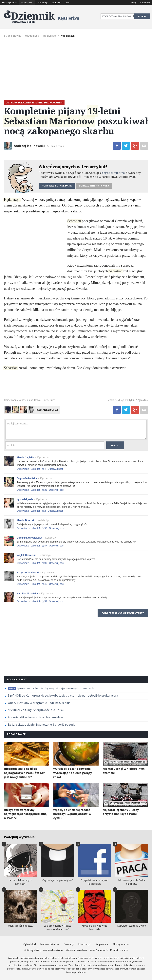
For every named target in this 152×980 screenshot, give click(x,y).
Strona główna (9, 2)
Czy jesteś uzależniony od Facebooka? (95, 865)
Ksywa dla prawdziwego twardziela (95, 910)
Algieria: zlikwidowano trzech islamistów (36, 717)
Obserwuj (55, 469)
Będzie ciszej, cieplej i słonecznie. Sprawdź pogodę (42, 724)
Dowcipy (69, 944)
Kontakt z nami (119, 950)
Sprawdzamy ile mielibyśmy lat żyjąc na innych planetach (51, 688)
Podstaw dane (57, 186)
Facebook (145, 2)
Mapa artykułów (50, 944)
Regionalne (50, 36)
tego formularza (113, 173)
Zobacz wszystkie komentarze (123, 613)
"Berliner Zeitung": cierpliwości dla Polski (36, 710)
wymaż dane (79, 972)
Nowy (133, 2)
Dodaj (115, 445)
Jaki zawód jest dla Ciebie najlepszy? (132, 865)
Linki (67, 2)
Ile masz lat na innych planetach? (20, 865)
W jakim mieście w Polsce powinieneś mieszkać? (57, 910)
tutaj (37, 962)
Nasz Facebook (99, 950)
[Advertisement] (76, 68)
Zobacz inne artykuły (94, 186)
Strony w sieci (121, 944)
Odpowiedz (23, 469)
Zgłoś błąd (29, 944)
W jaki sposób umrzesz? (20, 909)
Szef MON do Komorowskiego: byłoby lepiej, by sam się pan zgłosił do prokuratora (63, 695)
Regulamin (102, 944)
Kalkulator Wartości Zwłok (132, 909)
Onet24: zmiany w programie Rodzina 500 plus (39, 703)
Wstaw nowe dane (76, 950)
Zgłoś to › (143, 400)
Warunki (56, 2)
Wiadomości (27, 2)
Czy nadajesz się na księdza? (57, 863)
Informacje (43, 2)
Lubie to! (35, 469)
